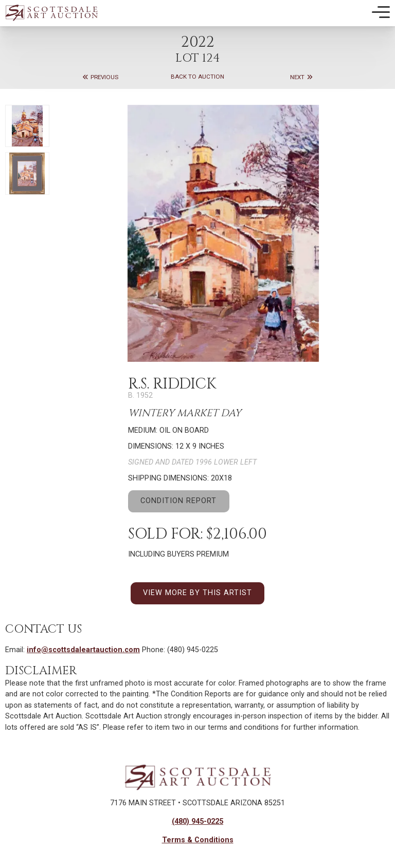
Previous (100, 77)
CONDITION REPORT (178, 501)
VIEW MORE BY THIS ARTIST (197, 593)
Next (302, 77)
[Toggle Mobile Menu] (381, 12)
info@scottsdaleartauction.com (83, 650)
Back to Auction (197, 77)
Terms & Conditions (198, 840)
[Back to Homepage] (51, 12)
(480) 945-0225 (197, 821)
